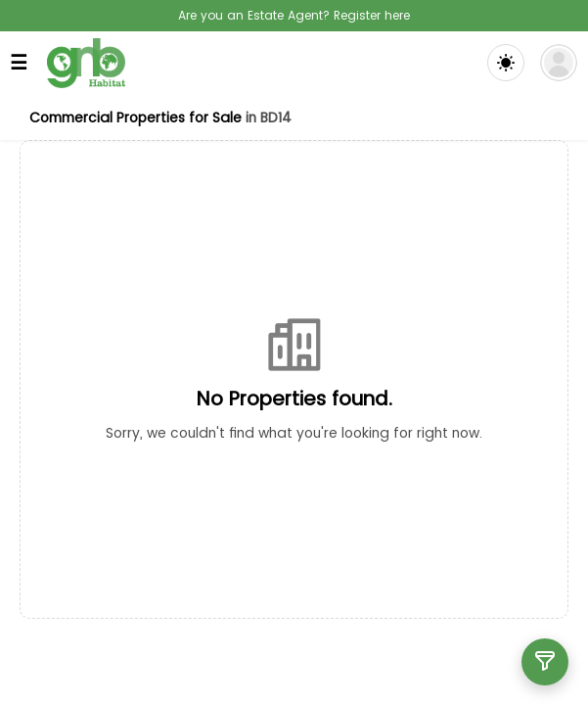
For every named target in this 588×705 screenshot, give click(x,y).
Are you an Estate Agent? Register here (294, 15)
